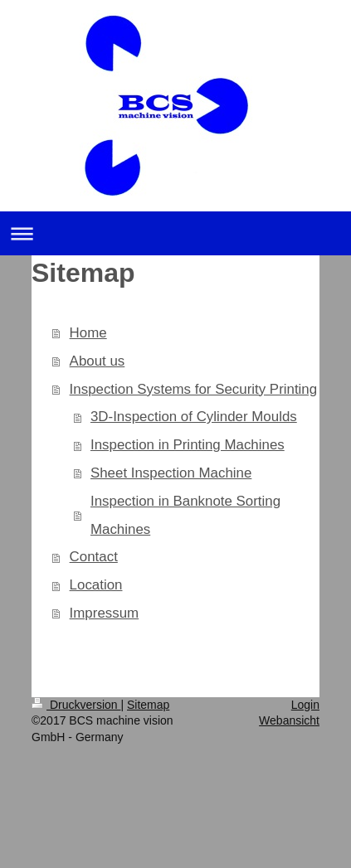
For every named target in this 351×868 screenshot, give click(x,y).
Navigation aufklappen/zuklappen (175, 233)
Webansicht (289, 720)
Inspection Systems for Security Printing (194, 389)
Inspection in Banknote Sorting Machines (185, 515)
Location (96, 585)
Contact (94, 557)
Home (88, 333)
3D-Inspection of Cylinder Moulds (194, 417)
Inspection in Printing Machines (188, 445)
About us (97, 361)
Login (305, 705)
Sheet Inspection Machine (171, 473)
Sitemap (148, 705)
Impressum (105, 613)
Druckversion (76, 705)
